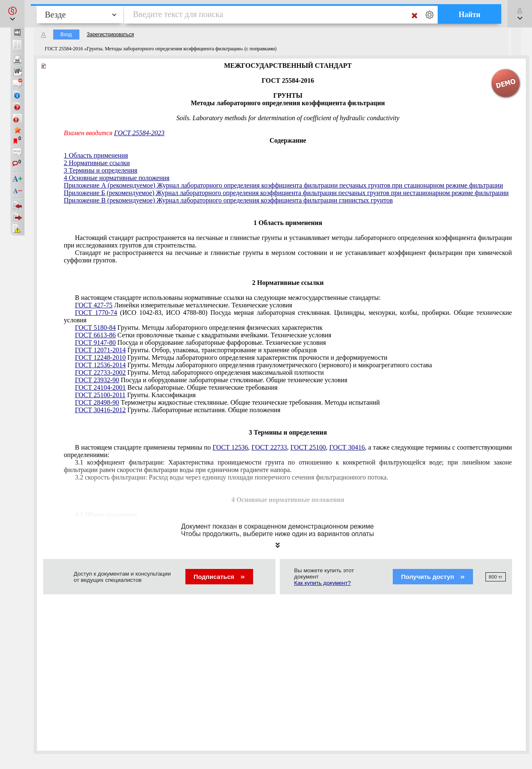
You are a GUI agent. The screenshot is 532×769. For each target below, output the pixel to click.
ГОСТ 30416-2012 (100, 410)
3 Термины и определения (101, 170)
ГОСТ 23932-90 (97, 380)
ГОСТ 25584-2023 (139, 133)
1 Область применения (96, 155)
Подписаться (219, 577)
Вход (66, 35)
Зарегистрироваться (110, 35)
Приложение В (85, 200)
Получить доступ (433, 577)
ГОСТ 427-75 (94, 305)
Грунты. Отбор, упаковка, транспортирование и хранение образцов (196, 350)
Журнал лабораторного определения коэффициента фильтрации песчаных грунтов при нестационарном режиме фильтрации (332, 193)
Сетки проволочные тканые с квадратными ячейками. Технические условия (203, 335)
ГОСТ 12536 (230, 447)
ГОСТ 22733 (269, 447)
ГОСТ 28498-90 (97, 402)
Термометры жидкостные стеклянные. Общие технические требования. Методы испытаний (227, 402)
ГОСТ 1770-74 (96, 313)
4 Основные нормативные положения (117, 178)
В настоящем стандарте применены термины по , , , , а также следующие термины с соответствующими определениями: (288, 451)
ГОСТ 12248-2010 (100, 357)
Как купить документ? (323, 583)
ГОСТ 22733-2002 (100, 372)
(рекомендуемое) (132, 185)
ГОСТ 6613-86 (95, 335)
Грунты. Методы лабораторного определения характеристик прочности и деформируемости (231, 357)
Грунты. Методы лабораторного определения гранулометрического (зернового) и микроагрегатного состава (253, 365)
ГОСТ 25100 (308, 447)
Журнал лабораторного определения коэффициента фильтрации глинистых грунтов (275, 200)
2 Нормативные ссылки (97, 163)
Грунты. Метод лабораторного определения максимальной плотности (199, 372)
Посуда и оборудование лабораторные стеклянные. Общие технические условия (211, 380)
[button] (12, 14)
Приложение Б (85, 193)
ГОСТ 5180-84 (95, 328)
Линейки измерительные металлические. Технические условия (183, 305)
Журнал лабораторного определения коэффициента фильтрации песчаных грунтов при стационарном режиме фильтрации (330, 185)
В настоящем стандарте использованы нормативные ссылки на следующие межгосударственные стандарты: (228, 298)
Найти (469, 15)
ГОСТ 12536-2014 (100, 365)
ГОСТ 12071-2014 (100, 350)
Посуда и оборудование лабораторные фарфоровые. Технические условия (200, 342)
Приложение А (85, 185)
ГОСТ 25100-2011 (100, 395)
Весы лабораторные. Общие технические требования (176, 387)
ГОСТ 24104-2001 (100, 387)
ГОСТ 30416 (347, 447)
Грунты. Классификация (135, 395)
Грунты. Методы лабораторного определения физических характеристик (199, 328)
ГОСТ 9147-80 (95, 342)
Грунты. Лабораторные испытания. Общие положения (177, 410)
